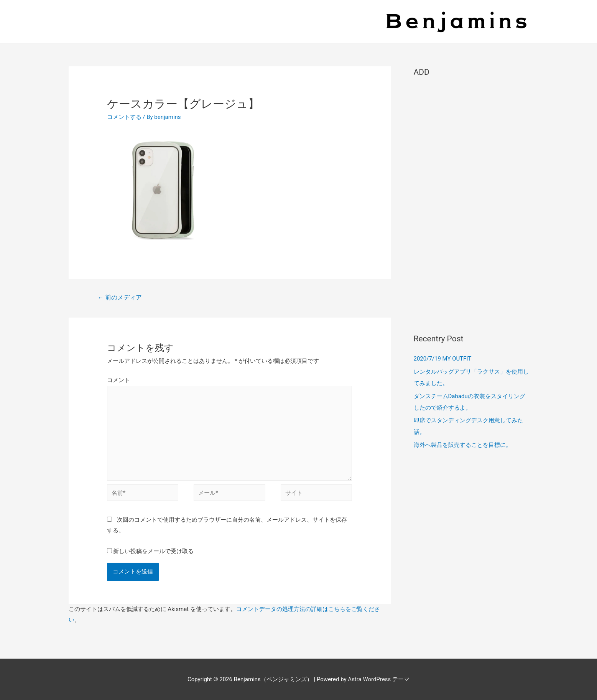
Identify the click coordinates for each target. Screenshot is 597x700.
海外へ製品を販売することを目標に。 (463, 445)
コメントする (124, 117)
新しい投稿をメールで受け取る (153, 551)
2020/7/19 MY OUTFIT (443, 359)
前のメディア (120, 297)
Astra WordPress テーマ (379, 679)
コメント (118, 380)
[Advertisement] (471, 202)
